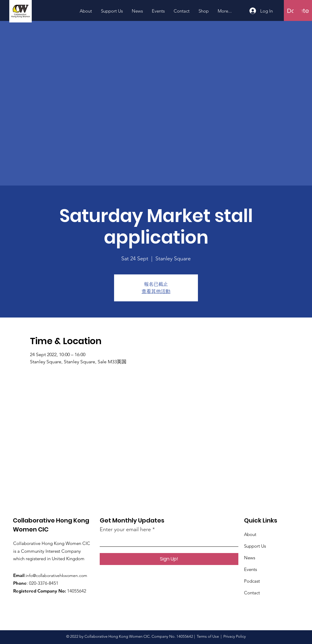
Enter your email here (125, 529)
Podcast (252, 581)
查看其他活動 (156, 291)
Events (250, 569)
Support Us (255, 546)
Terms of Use (208, 636)
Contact (252, 593)
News (250, 558)
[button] (298, 10)
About (250, 534)
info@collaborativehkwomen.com (56, 575)
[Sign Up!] (169, 559)
